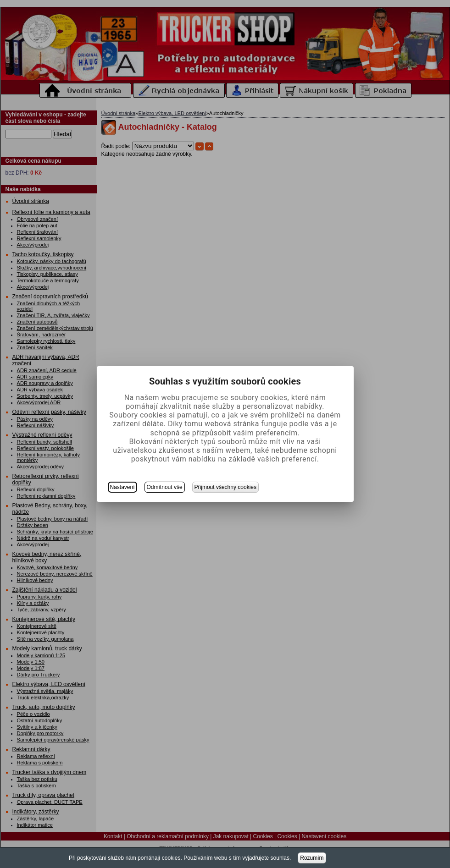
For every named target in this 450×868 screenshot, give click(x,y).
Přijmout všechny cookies (225, 487)
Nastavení (122, 487)
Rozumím (312, 858)
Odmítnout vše (165, 487)
